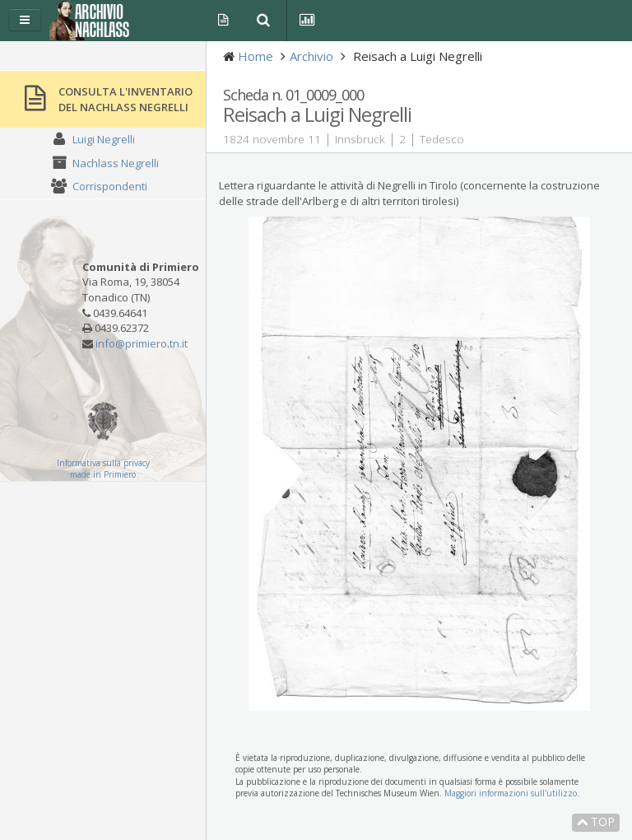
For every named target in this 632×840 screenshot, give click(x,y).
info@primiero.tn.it (142, 343)
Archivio (311, 56)
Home (256, 56)
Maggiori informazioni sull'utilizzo (511, 793)
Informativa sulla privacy (103, 463)
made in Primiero (103, 474)
